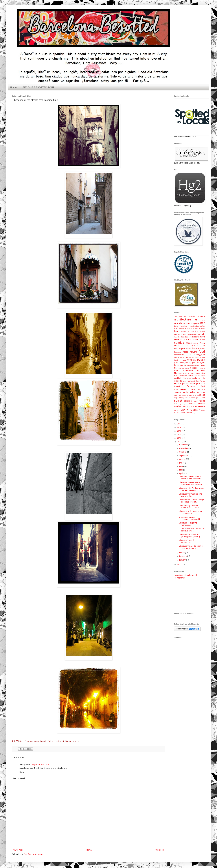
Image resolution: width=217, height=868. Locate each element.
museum (184, 376)
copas (189, 343)
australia (178, 323)
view (183, 410)
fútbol (192, 355)
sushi (196, 401)
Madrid (197, 365)
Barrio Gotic (192, 329)
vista (195, 410)
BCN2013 (202, 329)
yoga (194, 413)
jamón (181, 363)
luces (177, 365)
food (202, 352)
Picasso (202, 381)
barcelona (184, 326)
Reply (22, 772)
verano (201, 406)
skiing (182, 398)
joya (194, 363)
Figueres (201, 349)
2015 (179, 431)
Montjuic (178, 373)
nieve (184, 378)
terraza (192, 404)
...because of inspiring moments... (188, 524)
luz (185, 365)
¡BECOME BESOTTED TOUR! (39, 88)
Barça (176, 326)
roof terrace (198, 390)
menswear (185, 368)
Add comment (19, 778)
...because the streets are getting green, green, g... (190, 536)
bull (176, 334)
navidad (178, 378)
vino (189, 410)
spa (197, 398)
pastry (185, 381)
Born (197, 331)
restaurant (181, 389)
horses (183, 360)
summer (188, 401)
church (195, 340)
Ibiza (195, 360)
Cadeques (193, 334)
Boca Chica (190, 332)
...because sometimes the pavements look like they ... (191, 484)
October (183, 452)
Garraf (197, 355)
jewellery (188, 363)
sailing (193, 392)
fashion (189, 349)
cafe (199, 334)
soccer (193, 398)
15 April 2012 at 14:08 (40, 764)
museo (177, 376)
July (181, 463)
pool (198, 384)
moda (176, 371)
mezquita (202, 368)
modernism (187, 370)
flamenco (178, 352)
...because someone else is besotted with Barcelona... (191, 478)
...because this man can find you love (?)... (190, 495)
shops (202, 395)
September (184, 456)
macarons (191, 365)
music (190, 376)
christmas (187, 340)
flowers (193, 352)
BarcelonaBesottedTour (197, 326)
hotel (189, 360)
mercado (194, 368)
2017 (179, 424)
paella (194, 378)
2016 (179, 427)
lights (202, 363)
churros (202, 340)
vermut (177, 410)
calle (203, 334)
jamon (176, 363)
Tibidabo (201, 404)
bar (202, 323)
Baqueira (195, 323)
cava (202, 337)
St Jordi (202, 398)
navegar (201, 376)
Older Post (160, 850)
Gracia (182, 357)
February (183, 556)
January (183, 560)
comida (179, 343)
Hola (203, 357)
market (202, 365)
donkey (190, 346)
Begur (183, 332)
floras (185, 352)
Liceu (198, 363)
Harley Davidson (195, 357)
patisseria (192, 381)
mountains (201, 373)
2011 (179, 564)
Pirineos (178, 384)
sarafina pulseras (193, 395)
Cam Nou (177, 337)
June (181, 466)
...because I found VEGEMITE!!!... (186, 541)
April (181, 473)
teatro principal (180, 404)
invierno (201, 360)
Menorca (177, 368)
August (182, 459)
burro (180, 334)
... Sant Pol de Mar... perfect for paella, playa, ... (192, 530)
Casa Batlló (185, 337)
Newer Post (18, 850)
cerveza (178, 339)
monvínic (186, 373)
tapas (202, 401)
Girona (177, 357)
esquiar (182, 348)
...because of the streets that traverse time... (191, 512)
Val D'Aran (192, 407)
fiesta (195, 348)
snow (187, 398)
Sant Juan (201, 392)
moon (193, 373)
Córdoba (196, 343)
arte (203, 320)
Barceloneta (180, 329)
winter (189, 413)
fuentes (187, 355)
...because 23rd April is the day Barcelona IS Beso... (191, 489)
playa (192, 383)
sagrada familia (181, 392)
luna (182, 365)
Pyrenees (191, 386)
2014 (179, 435)
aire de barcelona (187, 316)
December (184, 445)
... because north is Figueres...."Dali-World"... (190, 518)
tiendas (178, 406)
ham (187, 357)
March (182, 553)
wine (183, 413)
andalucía (201, 316)
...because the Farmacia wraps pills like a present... (191, 501)
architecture (183, 319)
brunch (202, 332)
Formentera (179, 355)
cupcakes (183, 346)
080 (175, 316)
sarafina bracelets (180, 395)
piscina (185, 384)
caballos (186, 334)
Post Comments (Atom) (34, 854)
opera (189, 378)
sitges (176, 398)
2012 (179, 442)
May (181, 470)
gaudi (202, 355)
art (197, 319)
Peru (198, 381)
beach (177, 331)
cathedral (195, 337)
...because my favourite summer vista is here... (189, 507)
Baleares (187, 323)
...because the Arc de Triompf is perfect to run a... (191, 547)
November (184, 448)
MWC (196, 376)
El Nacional (198, 346)
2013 (179, 438)
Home (13, 88)
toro (184, 407)
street (178, 401)
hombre (177, 360)
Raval (203, 386)
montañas (200, 371)
